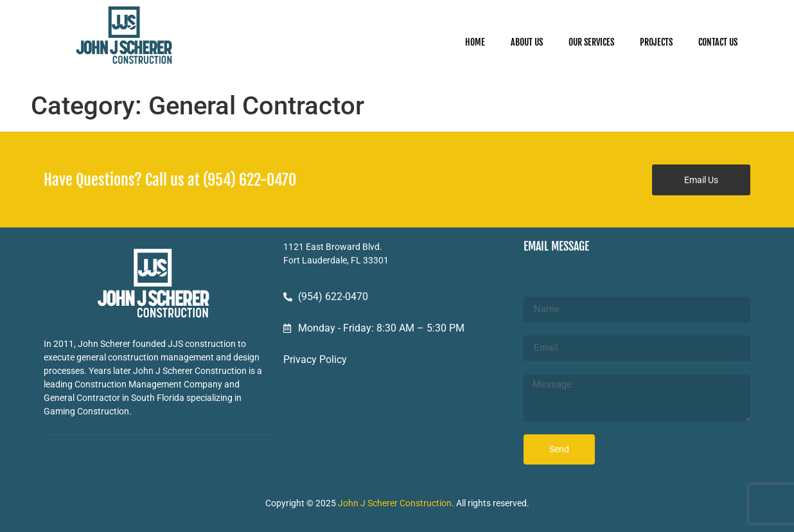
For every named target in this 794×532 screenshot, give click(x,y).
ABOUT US (527, 42)
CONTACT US (718, 42)
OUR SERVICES (591, 42)
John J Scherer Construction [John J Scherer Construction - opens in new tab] (395, 503)
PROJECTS (656, 42)
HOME (475, 42)
